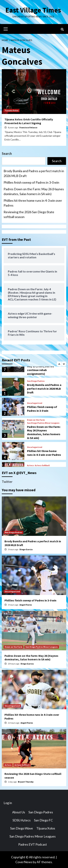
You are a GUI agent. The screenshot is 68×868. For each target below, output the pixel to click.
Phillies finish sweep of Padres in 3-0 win (31, 182)
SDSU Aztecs (22, 820)
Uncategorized (35, 403)
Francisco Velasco (28, 127)
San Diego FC (43, 820)
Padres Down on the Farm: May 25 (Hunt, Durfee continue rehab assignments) (44, 368)
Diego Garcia (26, 549)
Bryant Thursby (26, 782)
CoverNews (24, 862)
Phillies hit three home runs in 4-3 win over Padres (33, 203)
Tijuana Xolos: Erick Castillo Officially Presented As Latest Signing (29, 121)
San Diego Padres (36, 381)
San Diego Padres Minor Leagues (43, 423)
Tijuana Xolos (12, 110)
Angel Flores (26, 605)
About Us (19, 812)
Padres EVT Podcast (33, 844)
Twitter (7, 482)
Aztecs (30, 465)
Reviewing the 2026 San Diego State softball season (29, 214)
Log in (8, 803)
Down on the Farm (36, 420)
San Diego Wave (22, 828)
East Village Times (33, 10)
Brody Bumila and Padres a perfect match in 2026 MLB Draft (34, 173)
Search (7, 154)
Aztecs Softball (42, 465)
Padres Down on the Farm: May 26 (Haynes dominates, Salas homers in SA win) (34, 191)
